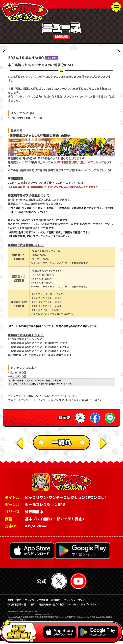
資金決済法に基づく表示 (54, 607)
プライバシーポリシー (79, 603)
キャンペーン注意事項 (38, 603)
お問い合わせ (15, 603)
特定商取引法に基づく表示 (22, 607)
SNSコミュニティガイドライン (88, 607)
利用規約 (59, 603)
